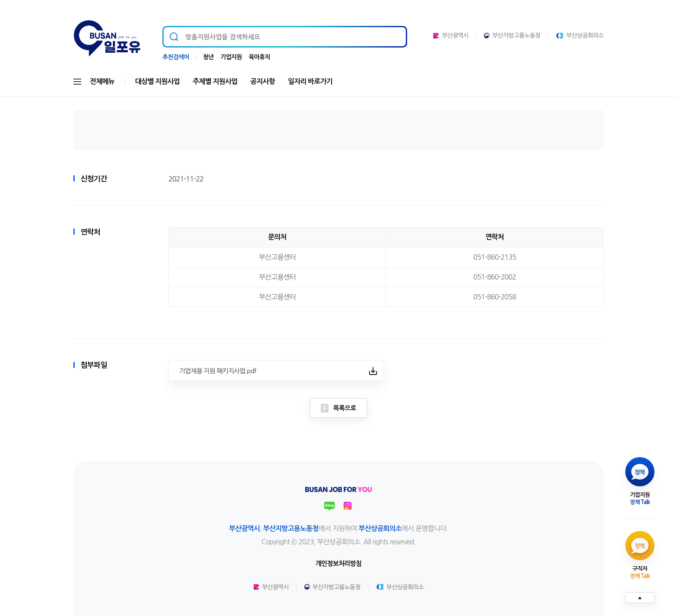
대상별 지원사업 (157, 81)
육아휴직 (259, 57)
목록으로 (338, 408)
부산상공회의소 (580, 35)
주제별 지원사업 (215, 81)
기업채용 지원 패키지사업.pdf (218, 371)
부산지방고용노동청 (512, 35)
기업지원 (231, 57)
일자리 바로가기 (310, 81)
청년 (208, 57)
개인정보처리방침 (338, 564)
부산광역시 (451, 35)
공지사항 (263, 81)
